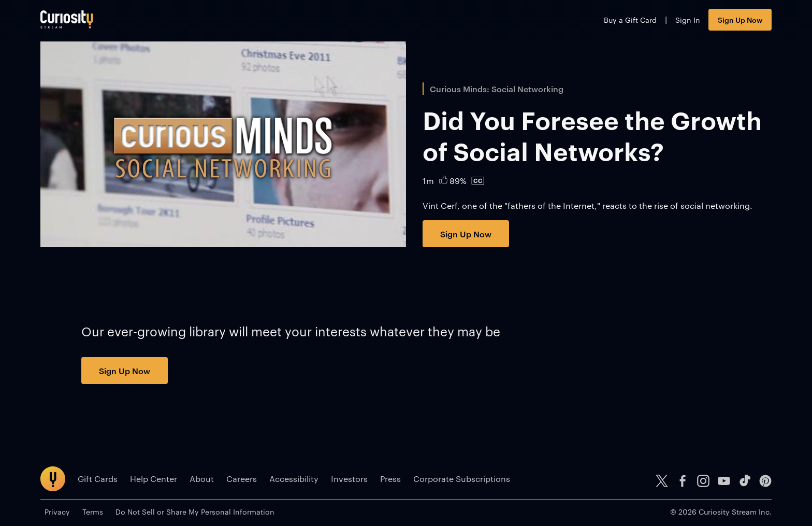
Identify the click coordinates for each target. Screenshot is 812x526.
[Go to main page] (67, 19)
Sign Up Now (740, 19)
